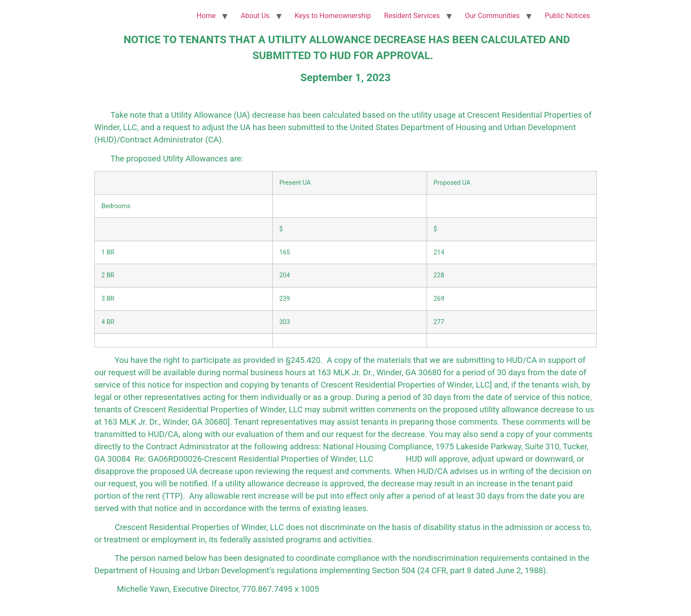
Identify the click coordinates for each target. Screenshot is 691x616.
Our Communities (492, 16)
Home (206, 16)
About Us (255, 16)
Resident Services (412, 16)
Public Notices (567, 16)
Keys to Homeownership (333, 16)
